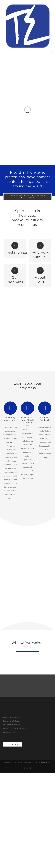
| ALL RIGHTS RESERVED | (42, 763)
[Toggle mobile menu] (51, 52)
